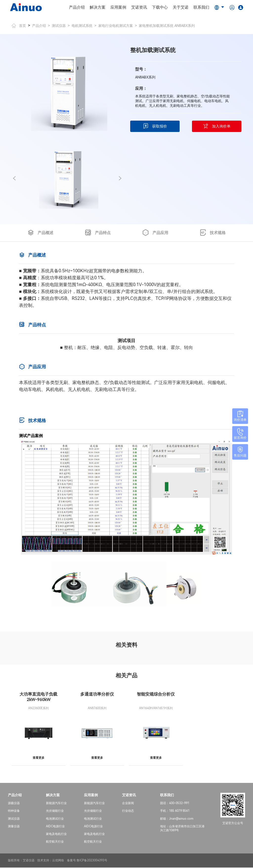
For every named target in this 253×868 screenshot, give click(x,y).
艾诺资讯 (139, 7)
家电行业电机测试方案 (116, 26)
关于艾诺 (181, 7)
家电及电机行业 (56, 835)
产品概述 (40, 233)
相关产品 (126, 675)
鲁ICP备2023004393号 (92, 861)
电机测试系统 (82, 26)
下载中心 (160, 7)
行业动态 (128, 812)
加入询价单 (217, 126)
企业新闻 (128, 804)
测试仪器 (59, 26)
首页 (19, 26)
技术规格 (213, 233)
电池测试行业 (55, 819)
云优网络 (58, 861)
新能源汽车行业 (56, 804)
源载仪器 (14, 804)
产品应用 (155, 233)
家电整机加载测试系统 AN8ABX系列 (167, 26)
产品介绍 (77, 7)
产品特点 (98, 233)
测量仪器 (14, 827)
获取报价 (155, 126)
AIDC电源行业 (55, 827)
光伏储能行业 (55, 812)
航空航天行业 (55, 842)
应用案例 (118, 7)
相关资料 (126, 645)
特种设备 (14, 812)
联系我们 (201, 7)
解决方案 (98, 7)
